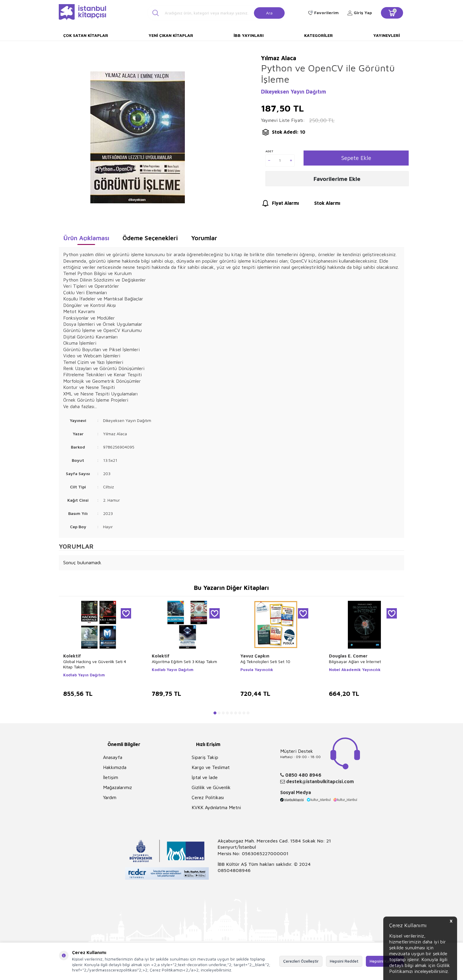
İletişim (111, 777)
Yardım (110, 797)
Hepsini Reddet (344, 961)
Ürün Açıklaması (86, 238)
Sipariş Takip (205, 757)
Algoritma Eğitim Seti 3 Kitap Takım (184, 661)
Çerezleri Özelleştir (301, 961)
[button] (215, 713)
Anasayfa (113, 757)
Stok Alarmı (322, 206)
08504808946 (234, 870)
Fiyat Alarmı (280, 206)
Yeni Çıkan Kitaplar (171, 35)
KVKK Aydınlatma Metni (216, 807)
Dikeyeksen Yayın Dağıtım (294, 92)
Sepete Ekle (356, 158)
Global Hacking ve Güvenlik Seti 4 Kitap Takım (95, 664)
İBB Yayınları (249, 35)
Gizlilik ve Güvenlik (211, 787)
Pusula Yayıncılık (257, 670)
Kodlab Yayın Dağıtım (84, 675)
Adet (269, 151)
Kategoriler (318, 35)
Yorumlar (204, 238)
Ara (269, 13)
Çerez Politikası (208, 797)
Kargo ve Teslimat (211, 767)
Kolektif (72, 656)
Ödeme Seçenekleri (150, 238)
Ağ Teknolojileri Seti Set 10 (265, 661)
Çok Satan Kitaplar (86, 35)
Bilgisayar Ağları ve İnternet (355, 661)
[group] (137, 137)
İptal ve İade (205, 777)
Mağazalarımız (118, 787)
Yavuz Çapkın (255, 656)
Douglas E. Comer (348, 656)
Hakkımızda (115, 767)
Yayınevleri (387, 35)
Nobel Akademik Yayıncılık (355, 670)
